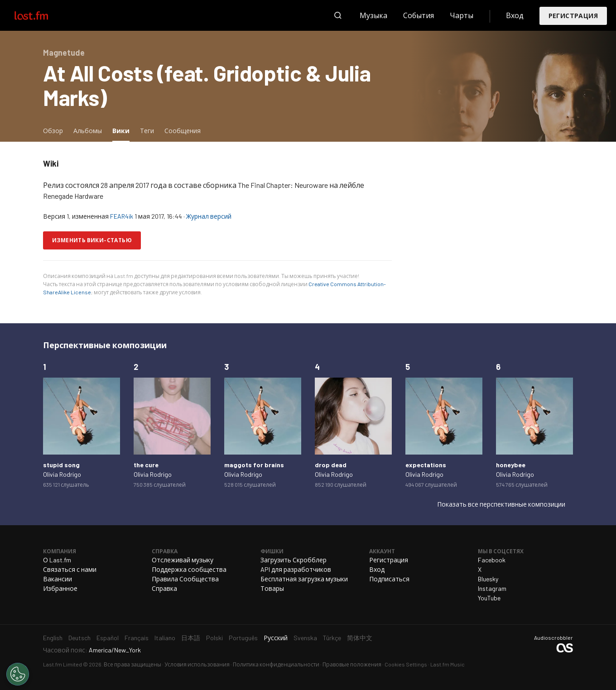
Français (137, 638)
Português (243, 638)
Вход (515, 15)
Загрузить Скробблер (294, 560)
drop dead (331, 465)
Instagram (492, 588)
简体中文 (360, 638)
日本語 (191, 638)
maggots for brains (254, 465)
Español (108, 638)
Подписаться (389, 579)
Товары (272, 588)
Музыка (373, 15)
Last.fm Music (448, 664)
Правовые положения (352, 664)
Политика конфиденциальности (276, 664)
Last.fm (42, 15)
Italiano (165, 638)
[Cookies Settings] (18, 674)
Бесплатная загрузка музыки (304, 579)
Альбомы (88, 131)
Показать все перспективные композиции (501, 504)
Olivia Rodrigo (62, 474)
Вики (123, 130)
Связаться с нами (70, 569)
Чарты (462, 15)
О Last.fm (57, 560)
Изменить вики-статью (92, 240)
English (53, 638)
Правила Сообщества (185, 579)
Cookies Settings (406, 664)
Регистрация (573, 16)
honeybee (511, 465)
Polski (214, 638)
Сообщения (183, 131)
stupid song (61, 465)
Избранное (60, 588)
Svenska (305, 638)
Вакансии (58, 579)
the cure (146, 465)
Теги (147, 131)
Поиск (338, 15)
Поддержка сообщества (189, 569)
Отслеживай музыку (183, 560)
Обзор (53, 131)
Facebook (492, 560)
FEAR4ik (122, 216)
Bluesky (488, 579)
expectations (426, 465)
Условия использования (197, 664)
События (419, 15)
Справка (164, 588)
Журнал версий (209, 216)
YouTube (489, 598)
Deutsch (79, 638)
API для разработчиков (296, 569)
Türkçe (332, 638)
